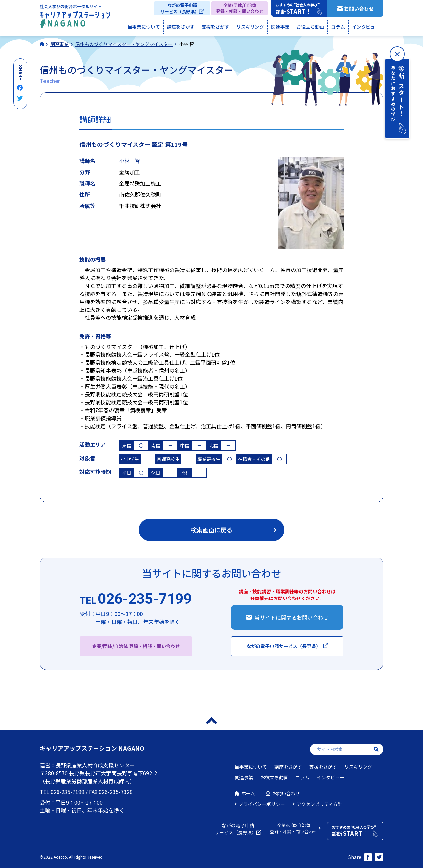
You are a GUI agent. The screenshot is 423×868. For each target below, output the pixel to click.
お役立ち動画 (310, 27)
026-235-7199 (136, 599)
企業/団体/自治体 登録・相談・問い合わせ (136, 646)
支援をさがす (215, 27)
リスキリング (250, 27)
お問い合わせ (359, 8)
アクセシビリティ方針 (320, 804)
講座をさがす (181, 27)
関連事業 (280, 27)
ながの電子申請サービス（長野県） (180, 8)
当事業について (144, 27)
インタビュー (366, 27)
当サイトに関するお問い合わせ (291, 617)
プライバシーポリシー (262, 804)
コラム (338, 27)
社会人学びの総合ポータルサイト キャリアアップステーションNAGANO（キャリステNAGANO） (75, 18)
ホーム (248, 793)
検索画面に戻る (211, 530)
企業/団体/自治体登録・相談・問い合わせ (240, 8)
